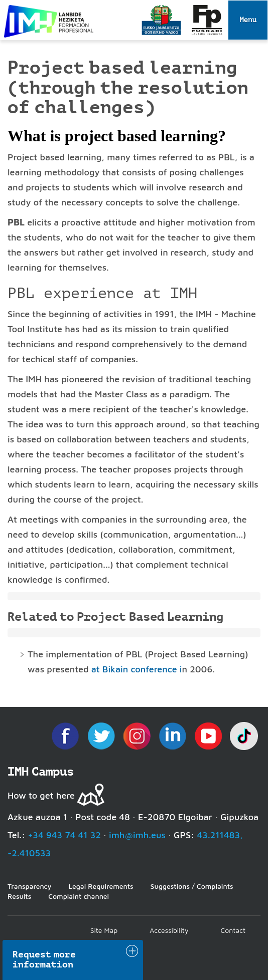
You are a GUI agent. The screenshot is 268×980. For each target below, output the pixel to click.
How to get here (41, 795)
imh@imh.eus (137, 835)
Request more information (44, 959)
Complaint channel (79, 896)
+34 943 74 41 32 (64, 835)
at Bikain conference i (137, 669)
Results (19, 896)
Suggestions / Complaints (192, 886)
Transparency (29, 886)
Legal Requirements (101, 886)
